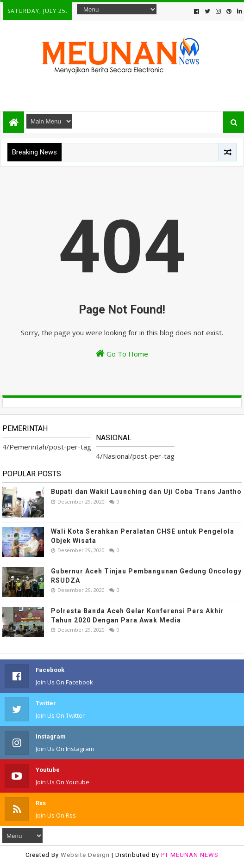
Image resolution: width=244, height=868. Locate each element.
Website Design (85, 855)
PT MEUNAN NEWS (190, 855)
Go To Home (122, 354)
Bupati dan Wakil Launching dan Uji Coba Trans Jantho (146, 492)
